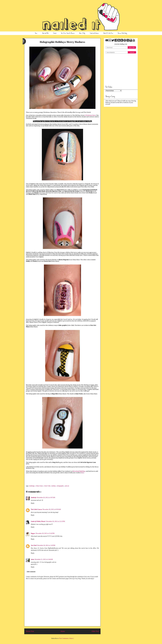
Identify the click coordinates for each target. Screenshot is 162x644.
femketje (34, 497)
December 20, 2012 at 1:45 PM (46, 545)
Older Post (95, 631)
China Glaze (39, 486)
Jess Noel (34, 545)
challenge (32, 486)
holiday (54, 486)
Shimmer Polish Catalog (122, 33)
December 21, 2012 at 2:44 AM (44, 559)
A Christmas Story (90, 115)
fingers (33, 533)
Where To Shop (82, 33)
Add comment (31, 572)
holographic (61, 486)
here (83, 473)
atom (32, 559)
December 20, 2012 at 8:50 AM (52, 509)
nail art (67, 486)
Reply (33, 503)
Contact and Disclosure (94, 33)
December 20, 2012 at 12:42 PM (45, 533)
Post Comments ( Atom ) (66, 638)
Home (36, 33)
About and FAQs (45, 33)
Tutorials (55, 33)
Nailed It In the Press (108, 33)
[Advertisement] (121, 69)
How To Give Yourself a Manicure (68, 33)
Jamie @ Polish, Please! (38, 521)
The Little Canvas (36, 509)
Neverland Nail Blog (79, 471)
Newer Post (30, 631)
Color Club (47, 486)
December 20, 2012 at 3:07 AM (46, 497)
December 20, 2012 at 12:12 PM (55, 521)
